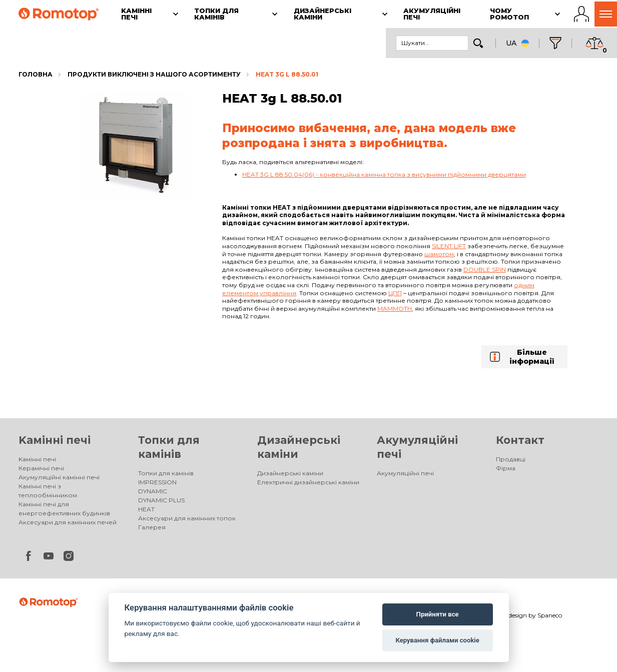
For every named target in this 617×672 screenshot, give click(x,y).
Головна (36, 74)
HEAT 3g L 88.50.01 (287, 74)
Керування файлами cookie (437, 640)
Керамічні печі (41, 468)
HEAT (146, 509)
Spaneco (550, 615)
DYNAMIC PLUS (161, 500)
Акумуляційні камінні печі (59, 477)
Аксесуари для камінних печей (68, 522)
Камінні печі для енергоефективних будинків (64, 509)
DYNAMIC (153, 491)
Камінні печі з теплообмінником (48, 491)
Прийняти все (438, 614)
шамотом (439, 254)
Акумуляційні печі (405, 473)
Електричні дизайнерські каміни (308, 482)
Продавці (511, 459)
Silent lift (449, 246)
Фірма (506, 468)
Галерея (152, 527)
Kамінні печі (55, 440)
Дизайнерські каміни (290, 473)
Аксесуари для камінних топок (187, 518)
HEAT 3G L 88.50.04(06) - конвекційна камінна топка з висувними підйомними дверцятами (384, 174)
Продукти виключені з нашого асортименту (154, 74)
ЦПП (395, 293)
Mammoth (395, 308)
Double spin (485, 269)
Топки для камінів (166, 473)
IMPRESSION (157, 482)
